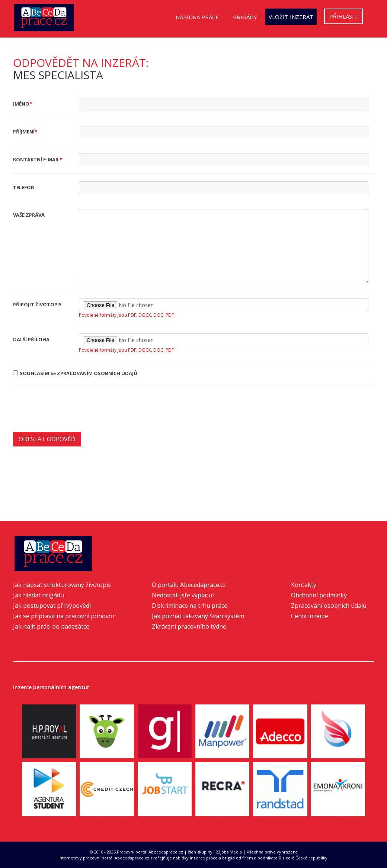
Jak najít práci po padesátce (51, 626)
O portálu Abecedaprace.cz (189, 585)
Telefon (24, 187)
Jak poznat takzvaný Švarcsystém (198, 616)
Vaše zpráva (29, 215)
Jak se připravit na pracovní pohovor (64, 616)
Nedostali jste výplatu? (183, 595)
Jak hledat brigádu (39, 595)
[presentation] (70, 408)
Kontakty (304, 585)
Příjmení (24, 132)
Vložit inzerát (291, 17)
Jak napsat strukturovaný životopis (62, 585)
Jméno (21, 104)
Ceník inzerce (310, 616)
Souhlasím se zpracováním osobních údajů (75, 373)
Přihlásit (343, 16)
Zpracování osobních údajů (329, 606)
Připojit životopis (37, 304)
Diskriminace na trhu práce (190, 606)
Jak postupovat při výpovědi (52, 606)
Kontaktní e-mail (36, 159)
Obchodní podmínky (319, 595)
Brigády (245, 17)
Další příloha (31, 339)
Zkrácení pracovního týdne (189, 626)
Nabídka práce (197, 17)
